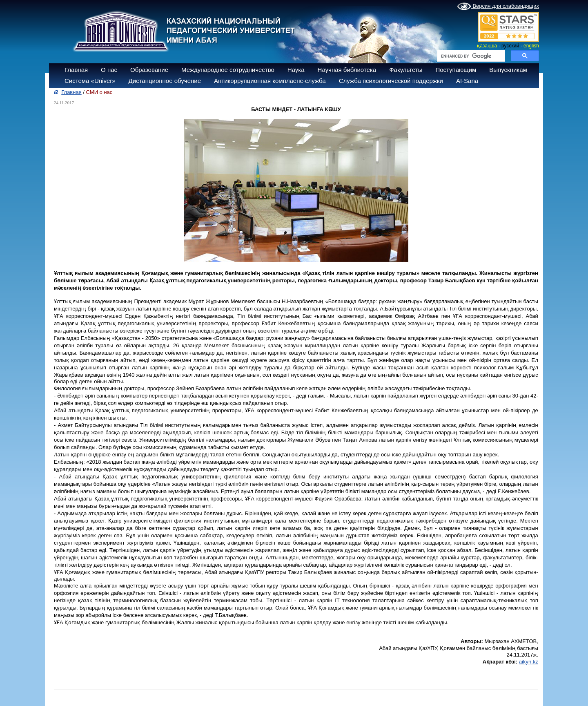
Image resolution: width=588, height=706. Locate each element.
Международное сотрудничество (228, 70)
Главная (76, 70)
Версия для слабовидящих (498, 7)
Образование (149, 70)
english (531, 46)
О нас (109, 70)
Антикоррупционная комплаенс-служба (270, 81)
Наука (296, 70)
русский (510, 46)
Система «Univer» (90, 81)
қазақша (487, 46)
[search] (470, 56)
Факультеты (406, 70)
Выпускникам (508, 70)
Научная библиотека (347, 70)
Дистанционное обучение (165, 81)
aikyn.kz (529, 662)
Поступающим (456, 70)
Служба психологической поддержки (391, 81)
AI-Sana (467, 81)
